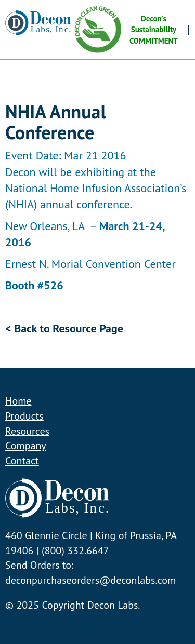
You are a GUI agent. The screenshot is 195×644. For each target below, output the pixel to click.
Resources (27, 431)
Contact (22, 461)
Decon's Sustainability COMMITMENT (125, 30)
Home (18, 401)
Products (24, 416)
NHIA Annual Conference (56, 122)
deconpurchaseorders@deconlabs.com (90, 580)
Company (26, 446)
